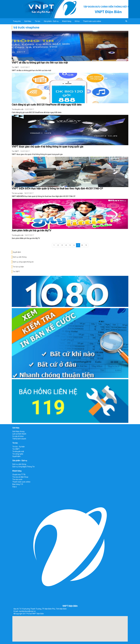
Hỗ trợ (77, 21)
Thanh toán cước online (92, 21)
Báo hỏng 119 (18, 484)
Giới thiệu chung (18, 431)
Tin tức (38, 21)
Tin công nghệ (18, 454)
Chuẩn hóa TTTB (19, 475)
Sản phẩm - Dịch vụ (51, 21)
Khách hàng (67, 21)
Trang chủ (17, 21)
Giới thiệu (28, 21)
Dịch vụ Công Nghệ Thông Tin (23, 467)
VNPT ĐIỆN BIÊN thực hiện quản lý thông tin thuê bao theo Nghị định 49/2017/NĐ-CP (57, 189)
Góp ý (15, 487)
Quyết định (17, 252)
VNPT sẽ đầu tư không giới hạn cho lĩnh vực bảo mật (40, 63)
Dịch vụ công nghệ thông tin (23, 262)
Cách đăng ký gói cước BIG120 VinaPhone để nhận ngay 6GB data (47, 105)
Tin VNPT (15, 67)
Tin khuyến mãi (18, 109)
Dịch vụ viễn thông (20, 257)
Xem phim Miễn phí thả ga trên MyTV (32, 231)
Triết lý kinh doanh (19, 439)
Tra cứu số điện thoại (20, 477)
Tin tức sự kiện (17, 193)
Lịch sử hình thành (19, 434)
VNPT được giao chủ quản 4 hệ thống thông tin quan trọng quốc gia (47, 147)
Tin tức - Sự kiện (19, 447)
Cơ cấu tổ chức (18, 436)
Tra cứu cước (17, 479)
